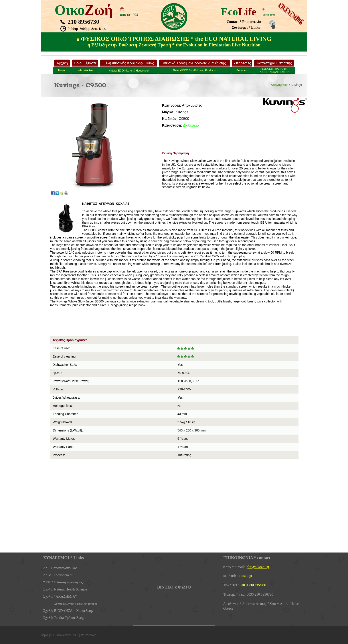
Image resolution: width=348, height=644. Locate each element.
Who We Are (85, 70)
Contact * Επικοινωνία (244, 22)
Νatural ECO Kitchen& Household (129, 71)
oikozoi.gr (245, 576)
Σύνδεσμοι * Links (246, 27)
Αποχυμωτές (280, 85)
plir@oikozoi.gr (258, 567)
